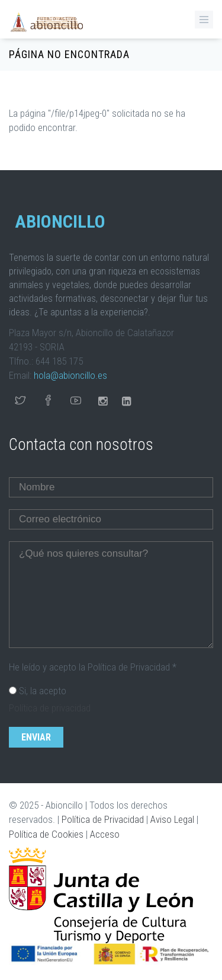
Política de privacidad (50, 708)
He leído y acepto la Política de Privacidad (93, 667)
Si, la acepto (43, 691)
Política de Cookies (46, 834)
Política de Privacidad (103, 819)
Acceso (105, 834)
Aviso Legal (172, 819)
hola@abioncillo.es (70, 375)
